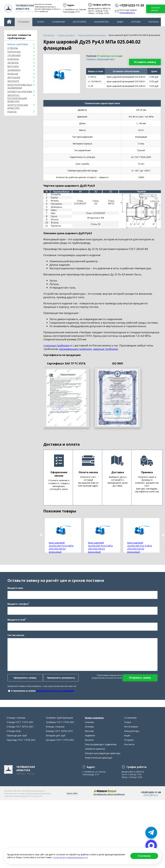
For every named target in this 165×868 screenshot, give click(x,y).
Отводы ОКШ (14, 736)
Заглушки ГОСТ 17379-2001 (60, 745)
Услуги (41, 22)
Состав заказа (15, 638)
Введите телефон (17, 606)
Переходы (14, 52)
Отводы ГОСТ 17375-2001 (20, 727)
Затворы (13, 63)
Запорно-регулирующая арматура (17, 98)
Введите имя (14, 591)
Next (163, 535)
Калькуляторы (101, 22)
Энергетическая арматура (18, 106)
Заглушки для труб (56, 741)
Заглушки (14, 77)
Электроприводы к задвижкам (20, 86)
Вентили (13, 66)
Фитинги (13, 81)
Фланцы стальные (55, 732)
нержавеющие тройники (75, 349)
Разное (12, 112)
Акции (120, 22)
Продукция (24, 22)
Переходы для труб (17, 741)
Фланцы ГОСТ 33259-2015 (59, 736)
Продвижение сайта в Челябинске (109, 799)
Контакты (154, 22)
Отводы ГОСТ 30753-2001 (20, 732)
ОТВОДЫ (13, 48)
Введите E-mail (16, 622)
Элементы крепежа (20, 91)
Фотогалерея (79, 22)
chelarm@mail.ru (127, 13)
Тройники (14, 55)
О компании (58, 22)
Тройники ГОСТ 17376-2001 (60, 727)
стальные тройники (56, 345)
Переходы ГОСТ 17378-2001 (21, 745)
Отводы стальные (16, 723)
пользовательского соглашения (54, 693)
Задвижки (14, 70)
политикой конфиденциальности (71, 857)
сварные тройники (105, 349)
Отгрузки (136, 22)
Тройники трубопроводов (59, 723)
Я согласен (144, 856)
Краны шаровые (18, 44)
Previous (41, 535)
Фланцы (13, 74)
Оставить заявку (145, 62)
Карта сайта (72, 799)
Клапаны (13, 59)
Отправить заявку (141, 680)
